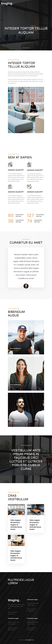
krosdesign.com (30, 640)
